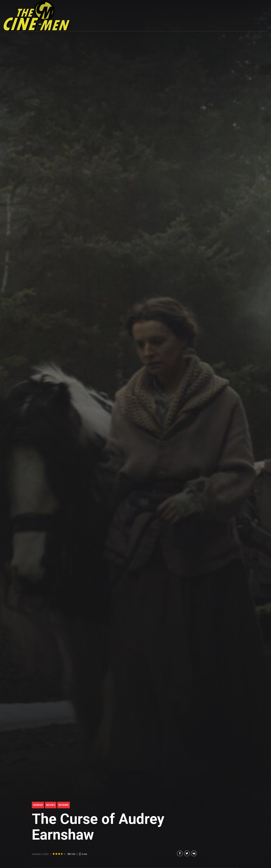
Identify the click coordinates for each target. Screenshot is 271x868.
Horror (38, 805)
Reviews (64, 805)
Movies (51, 805)
